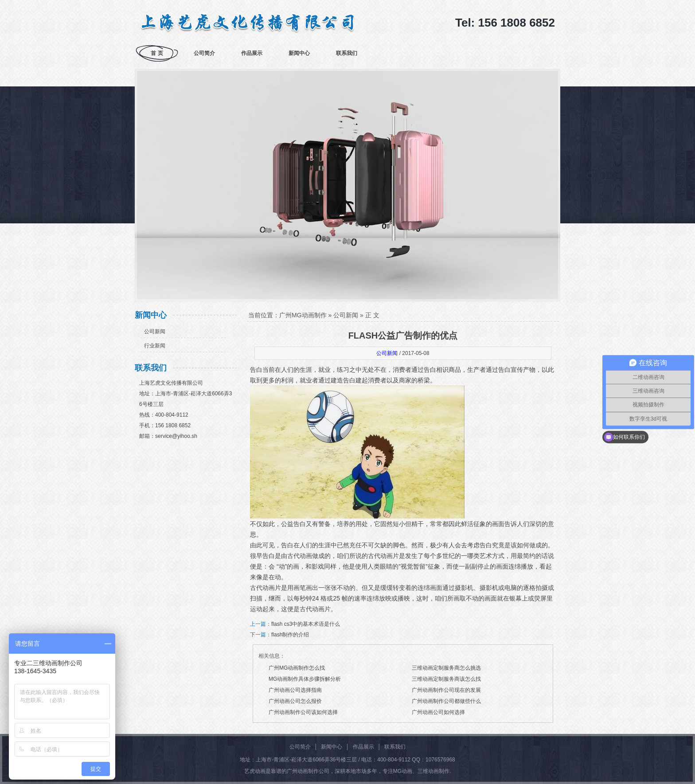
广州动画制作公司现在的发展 (446, 690)
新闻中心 (299, 53)
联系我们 (347, 53)
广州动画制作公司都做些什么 (446, 701)
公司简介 (204, 53)
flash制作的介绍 (290, 635)
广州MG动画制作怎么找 (297, 668)
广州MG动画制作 (303, 315)
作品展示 (252, 53)
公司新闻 (155, 332)
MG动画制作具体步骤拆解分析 (305, 679)
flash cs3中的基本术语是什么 (306, 624)
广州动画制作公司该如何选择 (303, 712)
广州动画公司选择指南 (295, 690)
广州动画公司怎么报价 (295, 701)
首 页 (157, 53)
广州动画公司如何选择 (438, 712)
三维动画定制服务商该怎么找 (446, 679)
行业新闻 (155, 346)
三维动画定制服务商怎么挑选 (446, 668)
